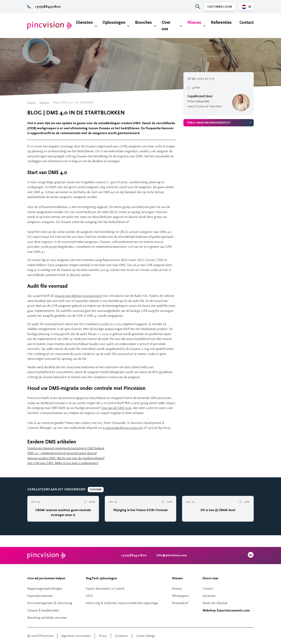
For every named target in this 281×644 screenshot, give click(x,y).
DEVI (89, 596)
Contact (247, 23)
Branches (143, 23)
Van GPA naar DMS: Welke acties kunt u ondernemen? (63, 463)
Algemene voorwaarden (76, 636)
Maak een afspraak (215, 603)
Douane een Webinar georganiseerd (78, 296)
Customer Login (220, 7)
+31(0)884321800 (44, 7)
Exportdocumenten (40, 596)
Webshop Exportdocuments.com (226, 610)
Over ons (166, 26)
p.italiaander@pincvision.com (123, 428)
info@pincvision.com (172, 555)
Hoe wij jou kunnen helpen (46, 578)
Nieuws (194, 23)
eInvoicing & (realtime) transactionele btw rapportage (122, 603)
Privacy (103, 636)
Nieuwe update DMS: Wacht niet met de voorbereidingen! (66, 458)
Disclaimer (121, 636)
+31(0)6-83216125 (159, 428)
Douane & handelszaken (43, 610)
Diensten (84, 23)
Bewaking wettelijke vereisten (47, 618)
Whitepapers (180, 596)
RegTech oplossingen (101, 578)
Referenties (221, 23)
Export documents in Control (105, 589)
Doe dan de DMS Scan (116, 408)
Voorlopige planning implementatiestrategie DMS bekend (66, 448)
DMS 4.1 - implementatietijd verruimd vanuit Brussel (62, 453)
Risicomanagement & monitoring (50, 603)
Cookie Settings (146, 636)
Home (31, 102)
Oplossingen (114, 23)
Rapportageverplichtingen (45, 589)
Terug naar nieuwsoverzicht (209, 123)
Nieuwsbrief (180, 603)
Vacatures (209, 596)
